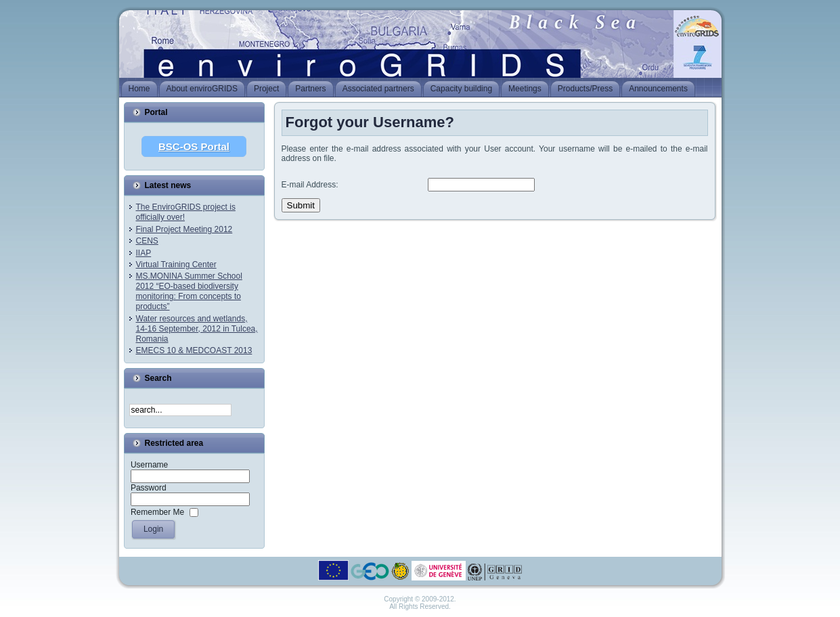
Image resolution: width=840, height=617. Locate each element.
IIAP (144, 253)
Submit (301, 205)
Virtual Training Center (176, 265)
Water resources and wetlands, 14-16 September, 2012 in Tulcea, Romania (197, 329)
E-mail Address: (310, 185)
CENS (147, 241)
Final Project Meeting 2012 (184, 229)
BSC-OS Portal (194, 146)
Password (149, 488)
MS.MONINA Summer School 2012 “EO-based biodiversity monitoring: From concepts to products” (189, 291)
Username (149, 465)
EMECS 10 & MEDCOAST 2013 (194, 350)
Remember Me (157, 512)
